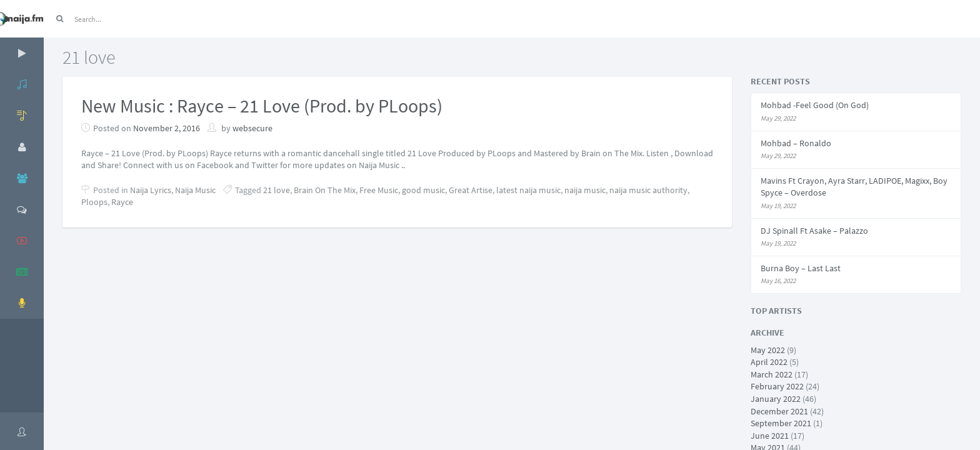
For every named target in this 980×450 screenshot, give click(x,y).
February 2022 (777, 386)
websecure (252, 128)
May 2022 (768, 350)
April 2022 (769, 362)
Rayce (122, 202)
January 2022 (776, 399)
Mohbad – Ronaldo (796, 143)
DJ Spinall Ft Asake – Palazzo (814, 231)
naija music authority (648, 190)
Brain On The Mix (325, 190)
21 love (277, 190)
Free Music (379, 190)
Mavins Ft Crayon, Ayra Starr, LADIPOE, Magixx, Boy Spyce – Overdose (854, 187)
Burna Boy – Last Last (801, 268)
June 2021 (770, 436)
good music (423, 190)
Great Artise (471, 190)
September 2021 (781, 423)
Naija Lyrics (151, 190)
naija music (585, 190)
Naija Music (195, 190)
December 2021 (779, 411)
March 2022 (772, 374)
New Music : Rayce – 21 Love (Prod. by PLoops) (262, 106)
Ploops (94, 202)
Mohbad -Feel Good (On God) (815, 105)
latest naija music (528, 190)
